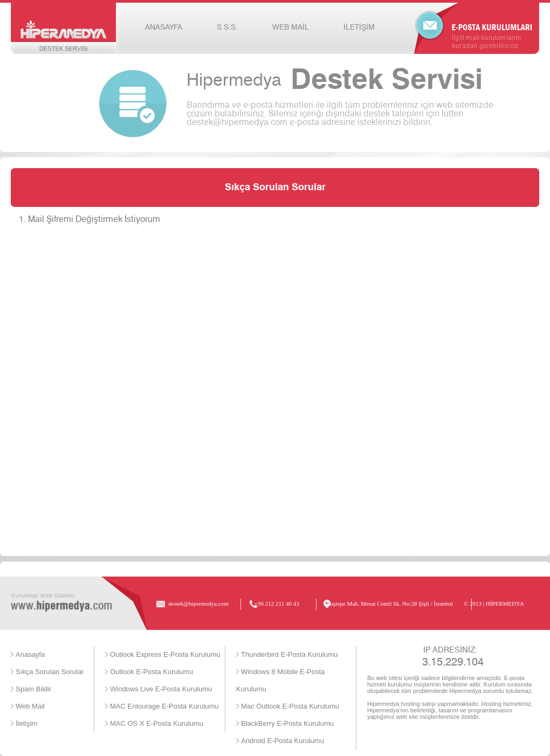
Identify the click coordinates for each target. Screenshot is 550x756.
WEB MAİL (291, 27)
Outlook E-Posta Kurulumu (152, 672)
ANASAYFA (164, 27)
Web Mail (30, 706)
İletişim (26, 723)
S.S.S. (227, 27)
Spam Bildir (33, 689)
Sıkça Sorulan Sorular (50, 672)
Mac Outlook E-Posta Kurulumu (290, 706)
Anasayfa (30, 654)
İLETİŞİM (359, 27)
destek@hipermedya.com (237, 122)
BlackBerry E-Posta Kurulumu (287, 723)
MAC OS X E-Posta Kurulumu (157, 723)
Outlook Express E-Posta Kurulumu (165, 654)
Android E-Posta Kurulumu (283, 741)
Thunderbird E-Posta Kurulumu (289, 654)
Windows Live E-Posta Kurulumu (161, 689)
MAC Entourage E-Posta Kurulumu (164, 706)
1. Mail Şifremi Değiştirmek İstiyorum (90, 219)
